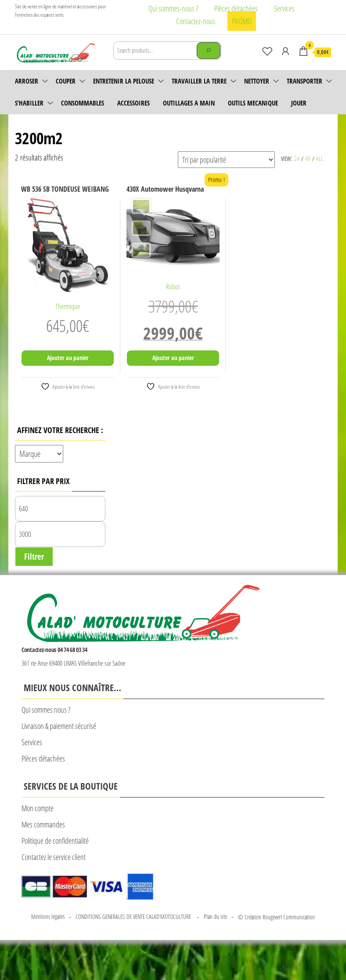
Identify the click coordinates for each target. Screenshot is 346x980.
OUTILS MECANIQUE (253, 103)
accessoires (133, 103)
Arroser (27, 81)
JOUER (299, 103)
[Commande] (226, 160)
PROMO (242, 21)
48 (308, 158)
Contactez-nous (196, 21)
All (320, 158)
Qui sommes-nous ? (173, 8)
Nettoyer (257, 81)
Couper (66, 81)
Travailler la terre (199, 81)
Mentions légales (48, 916)
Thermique (68, 306)
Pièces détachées (236, 8)
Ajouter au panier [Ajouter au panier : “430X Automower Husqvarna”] (173, 358)
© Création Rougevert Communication (276, 917)
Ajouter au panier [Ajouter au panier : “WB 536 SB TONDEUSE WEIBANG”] (68, 358)
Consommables (83, 103)
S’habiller (29, 103)
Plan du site (215, 916)
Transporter (305, 81)
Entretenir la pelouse (124, 81)
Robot (173, 287)
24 (297, 158)
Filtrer (34, 557)
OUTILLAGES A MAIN (189, 103)
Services (284, 8)
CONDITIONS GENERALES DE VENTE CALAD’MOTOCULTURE (134, 916)
